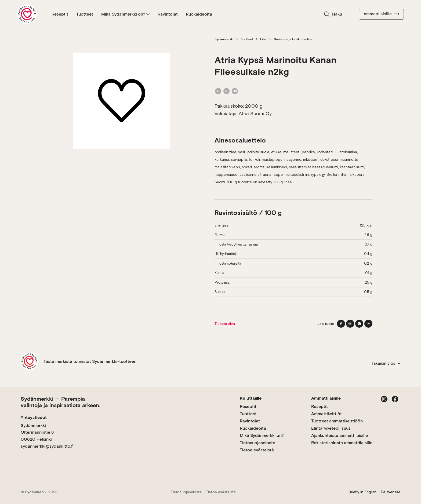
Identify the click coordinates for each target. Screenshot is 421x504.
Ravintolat (168, 14)
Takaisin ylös (386, 363)
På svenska (391, 492)
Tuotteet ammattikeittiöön (337, 421)
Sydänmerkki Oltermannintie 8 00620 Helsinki (37, 432)
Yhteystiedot (34, 417)
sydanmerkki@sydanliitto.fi (47, 446)
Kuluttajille (251, 398)
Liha (263, 39)
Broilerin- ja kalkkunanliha (293, 39)
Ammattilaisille (381, 14)
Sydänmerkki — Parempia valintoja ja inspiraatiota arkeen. (60, 402)
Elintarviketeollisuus (331, 428)
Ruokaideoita (199, 14)
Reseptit (60, 14)
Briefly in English (362, 492)
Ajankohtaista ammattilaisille (340, 435)
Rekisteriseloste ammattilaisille (342, 443)
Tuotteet (85, 14)
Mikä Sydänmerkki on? (125, 14)
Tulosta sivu (225, 324)
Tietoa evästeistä (257, 450)
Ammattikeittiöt (326, 414)
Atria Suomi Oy (255, 113)
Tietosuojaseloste (257, 443)
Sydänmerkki (224, 39)
